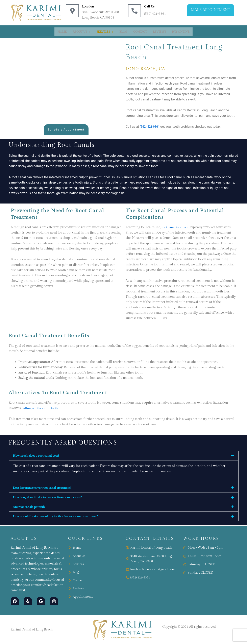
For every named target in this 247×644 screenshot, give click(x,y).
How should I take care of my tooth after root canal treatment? (58, 517)
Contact (140, 32)
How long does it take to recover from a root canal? (50, 498)
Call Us (150, 7)
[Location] (72, 11)
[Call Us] (134, 11)
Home (62, 32)
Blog (123, 32)
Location (88, 7)
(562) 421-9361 (151, 127)
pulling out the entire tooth (41, 408)
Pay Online (181, 32)
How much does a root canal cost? (38, 456)
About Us (82, 32)
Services (105, 32)
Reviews (159, 32)
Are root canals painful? (30, 507)
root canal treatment (176, 227)
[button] (82, 32)
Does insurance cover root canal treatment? (44, 488)
